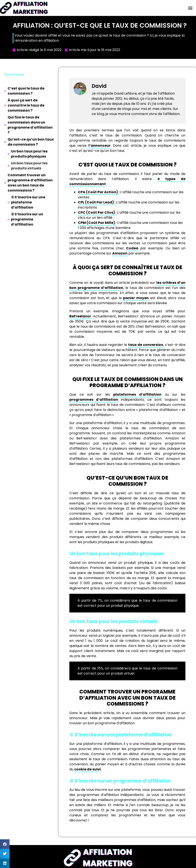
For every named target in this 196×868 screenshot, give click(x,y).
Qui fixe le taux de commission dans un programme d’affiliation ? (30, 125)
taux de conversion (146, 345)
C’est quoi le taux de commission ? (26, 91)
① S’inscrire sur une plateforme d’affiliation (28, 202)
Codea (132, 248)
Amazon (120, 253)
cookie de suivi (87, 769)
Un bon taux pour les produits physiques (29, 154)
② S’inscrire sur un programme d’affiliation (27, 219)
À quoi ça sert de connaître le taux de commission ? (26, 105)
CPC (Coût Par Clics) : (97, 212)
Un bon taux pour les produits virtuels (29, 166)
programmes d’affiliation (94, 400)
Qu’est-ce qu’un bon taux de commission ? (31, 142)
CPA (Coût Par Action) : (99, 192)
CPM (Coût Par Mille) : (97, 223)
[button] (190, 8)
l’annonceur (99, 146)
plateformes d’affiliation (137, 394)
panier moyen (136, 298)
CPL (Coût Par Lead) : (97, 202)
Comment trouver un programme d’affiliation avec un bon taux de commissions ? (30, 183)
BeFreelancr (80, 316)
